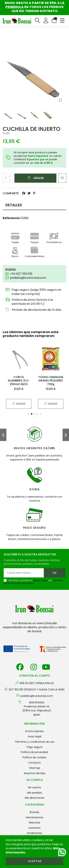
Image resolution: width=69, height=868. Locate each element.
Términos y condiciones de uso (34, 742)
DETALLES (14, 205)
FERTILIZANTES (35, 833)
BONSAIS (34, 812)
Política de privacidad (34, 752)
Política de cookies (34, 757)
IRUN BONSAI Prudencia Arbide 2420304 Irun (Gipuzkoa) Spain (37, 709)
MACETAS (35, 823)
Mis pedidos (35, 793)
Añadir (36, 178)
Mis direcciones (35, 798)
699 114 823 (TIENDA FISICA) (37, 683)
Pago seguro (35, 747)
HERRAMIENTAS (35, 817)
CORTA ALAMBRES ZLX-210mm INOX (19, 381)
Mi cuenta (34, 787)
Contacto (34, 763)
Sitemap (35, 768)
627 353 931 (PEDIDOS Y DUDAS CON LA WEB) (37, 690)
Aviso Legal (40, 580)
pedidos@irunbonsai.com (37, 696)
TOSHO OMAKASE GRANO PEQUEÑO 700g (51, 381)
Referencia (11, 218)
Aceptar (35, 861)
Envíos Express (35, 731)
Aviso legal (35, 736)
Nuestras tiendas (35, 773)
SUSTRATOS (34, 828)
